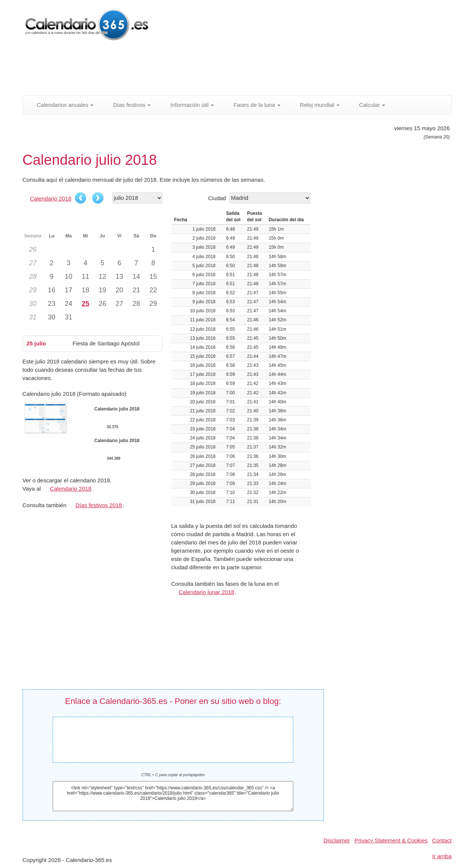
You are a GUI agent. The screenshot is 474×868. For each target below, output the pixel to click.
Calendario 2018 (51, 198)
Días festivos (128, 105)
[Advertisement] (205, 70)
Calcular (368, 105)
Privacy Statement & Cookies (391, 840)
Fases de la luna (253, 105)
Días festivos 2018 (98, 505)
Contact (442, 840)
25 (85, 304)
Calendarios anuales (61, 105)
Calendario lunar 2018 (207, 592)
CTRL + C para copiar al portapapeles (173, 775)
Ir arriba (442, 856)
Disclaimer (337, 840)
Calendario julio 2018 (173, 734)
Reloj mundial (316, 105)
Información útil (188, 105)
